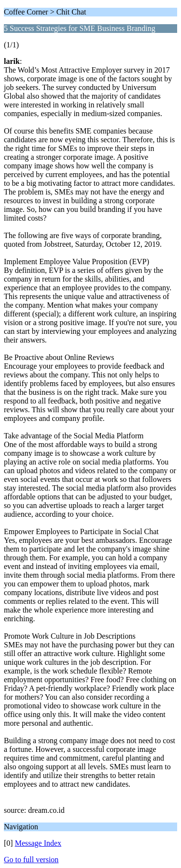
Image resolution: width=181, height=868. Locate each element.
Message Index (38, 843)
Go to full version (31, 860)
